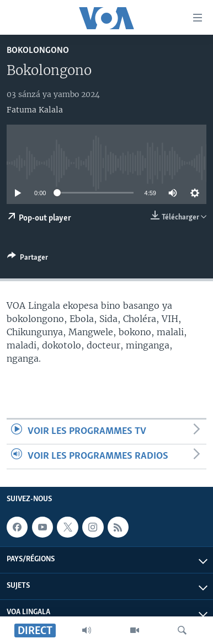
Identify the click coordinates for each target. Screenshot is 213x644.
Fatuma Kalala (35, 110)
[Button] (28, 259)
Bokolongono (38, 50)
